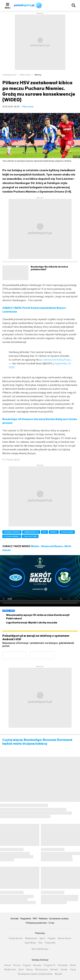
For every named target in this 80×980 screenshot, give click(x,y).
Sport (42, 938)
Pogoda (52, 938)
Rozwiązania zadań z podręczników (35, 974)
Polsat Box (50, 943)
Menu (8, 8)
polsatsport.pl (9, 75)
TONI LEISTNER (30, 536)
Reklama (43, 919)
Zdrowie (54, 970)
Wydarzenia (10, 970)
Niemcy (38, 75)
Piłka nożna (25, 75)
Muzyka (59, 974)
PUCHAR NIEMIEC (12, 536)
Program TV (50, 965)
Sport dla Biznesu (40, 949)
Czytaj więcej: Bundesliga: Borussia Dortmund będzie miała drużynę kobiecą (37, 742)
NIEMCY (54, 532)
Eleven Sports (65, 938)
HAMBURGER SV (31, 532)
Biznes (30, 970)
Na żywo (37, 965)
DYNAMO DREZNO (12, 532)
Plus (40, 943)
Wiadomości (31, 938)
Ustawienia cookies (59, 919)
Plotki (73, 965)
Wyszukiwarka (74, 5)
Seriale (64, 970)
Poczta (17, 965)
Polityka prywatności (36, 923)
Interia (8, 965)
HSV (44, 532)
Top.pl (73, 970)
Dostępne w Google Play (27, 653)
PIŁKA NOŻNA (67, 532)
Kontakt (15, 919)
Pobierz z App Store (54, 653)
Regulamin (26, 919)
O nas (51, 923)
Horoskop (63, 965)
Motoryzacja (41, 970)
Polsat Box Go (16, 938)
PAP (35, 919)
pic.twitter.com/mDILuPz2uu (55, 360)
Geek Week (30, 943)
